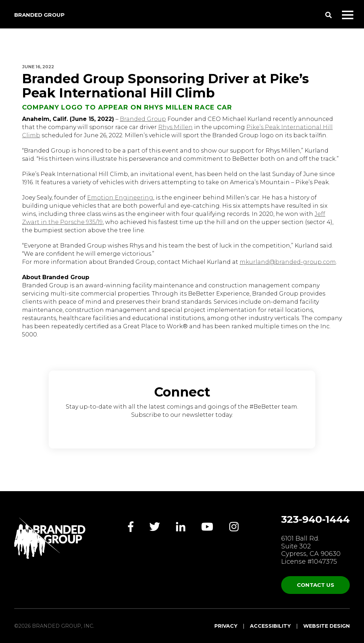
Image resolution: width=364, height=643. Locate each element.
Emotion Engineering (120, 198)
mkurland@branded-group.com (288, 262)
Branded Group (39, 15)
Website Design (326, 626)
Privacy (226, 626)
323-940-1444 (315, 519)
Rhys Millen (175, 127)
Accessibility (270, 626)
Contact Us (315, 585)
